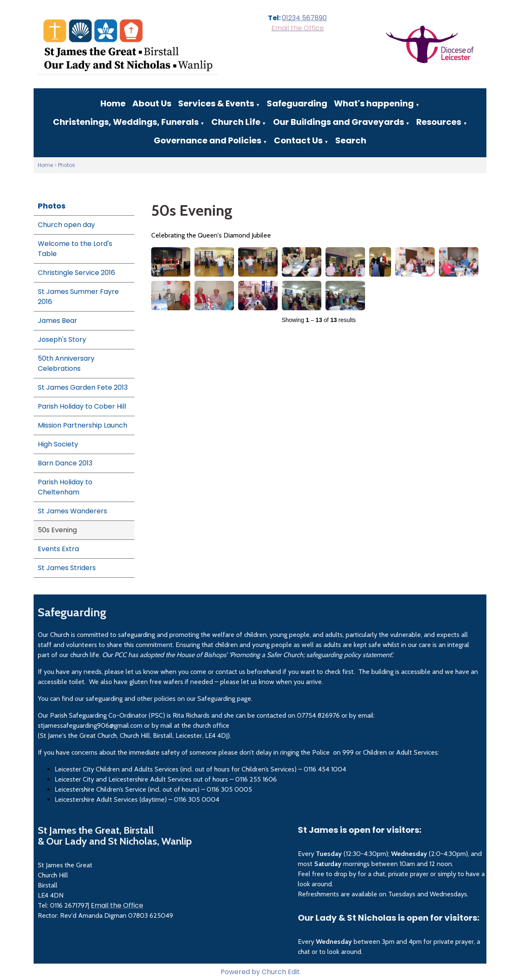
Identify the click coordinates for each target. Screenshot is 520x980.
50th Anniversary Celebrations (66, 363)
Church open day (66, 225)
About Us (152, 103)
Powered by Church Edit (260, 972)
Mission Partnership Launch (83, 425)
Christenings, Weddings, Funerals (126, 122)
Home (113, 103)
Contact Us (298, 140)
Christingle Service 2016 (76, 273)
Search (351, 140)
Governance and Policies (207, 140)
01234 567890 (304, 18)
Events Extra (58, 549)
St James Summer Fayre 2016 (78, 297)
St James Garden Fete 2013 (83, 387)
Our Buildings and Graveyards (339, 122)
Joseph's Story (62, 339)
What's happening (374, 103)
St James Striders (67, 568)
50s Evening (57, 530)
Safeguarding (297, 103)
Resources (439, 122)
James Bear (58, 321)
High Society (58, 444)
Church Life (236, 122)
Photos (67, 165)
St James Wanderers (72, 511)
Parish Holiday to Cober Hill (82, 406)
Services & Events (216, 103)
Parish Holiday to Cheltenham (65, 487)
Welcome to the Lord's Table (75, 249)
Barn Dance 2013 (65, 463)
